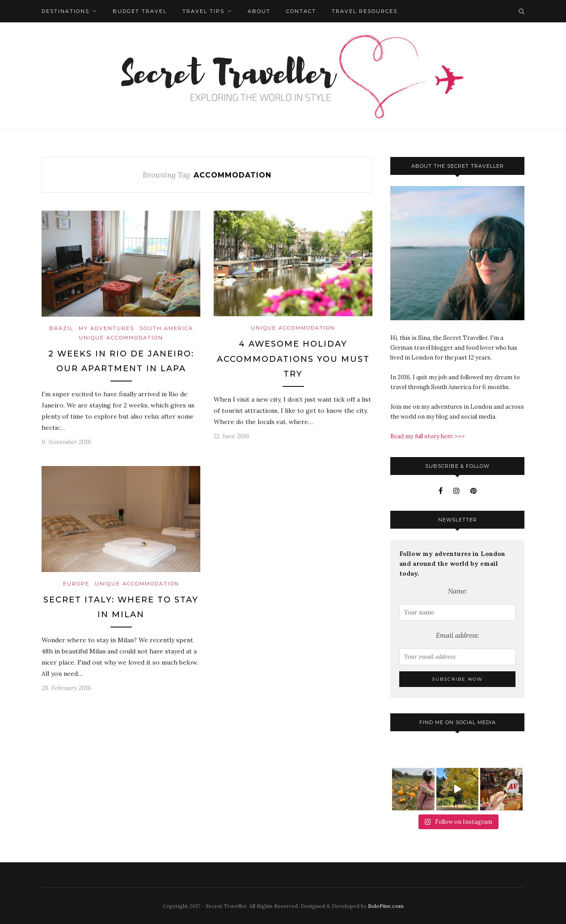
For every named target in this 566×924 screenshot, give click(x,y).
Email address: (458, 635)
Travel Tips (203, 11)
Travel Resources (365, 11)
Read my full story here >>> (428, 436)
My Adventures (106, 328)
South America (166, 328)
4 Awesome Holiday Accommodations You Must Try (293, 359)
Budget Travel (140, 11)
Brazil (61, 328)
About (259, 11)
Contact (301, 11)
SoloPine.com (386, 906)
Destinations (65, 11)
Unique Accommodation (121, 338)
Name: (458, 591)
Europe (76, 584)
